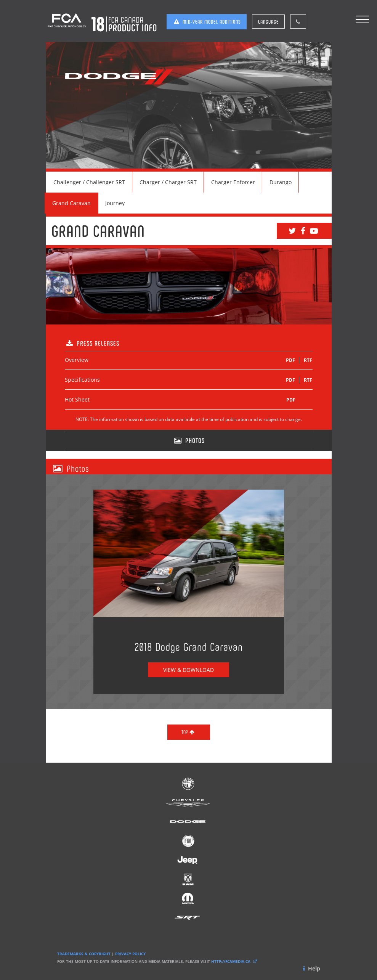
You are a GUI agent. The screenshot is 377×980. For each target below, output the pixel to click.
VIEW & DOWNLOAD (188, 670)
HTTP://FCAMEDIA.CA (235, 961)
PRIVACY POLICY (130, 954)
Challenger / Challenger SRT (89, 182)
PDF (290, 360)
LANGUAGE (268, 22)
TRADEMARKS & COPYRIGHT (84, 954)
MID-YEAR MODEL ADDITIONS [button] (207, 22)
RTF (308, 360)
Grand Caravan (71, 203)
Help (311, 968)
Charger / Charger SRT (168, 182)
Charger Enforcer (233, 182)
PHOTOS (189, 440)
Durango (281, 182)
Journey (115, 203)
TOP (189, 732)
